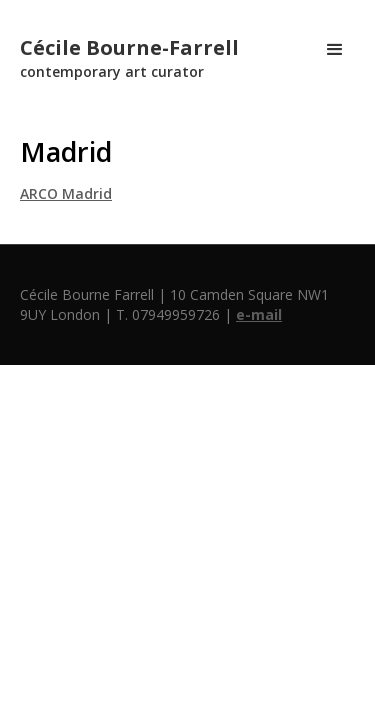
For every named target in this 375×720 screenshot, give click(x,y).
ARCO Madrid (66, 193)
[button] (335, 50)
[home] (124, 49)
